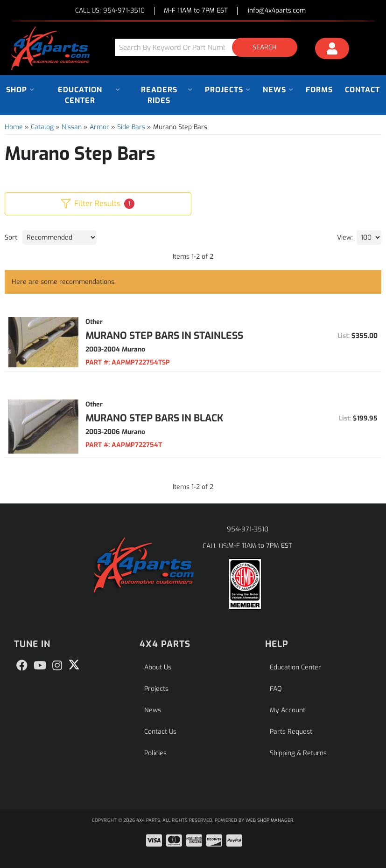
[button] (210, 47)
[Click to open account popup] (332, 50)
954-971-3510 (248, 529)
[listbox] (60, 238)
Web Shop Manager (269, 820)
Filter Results (98, 204)
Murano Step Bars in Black (154, 418)
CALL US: (110, 11)
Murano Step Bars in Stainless (164, 336)
